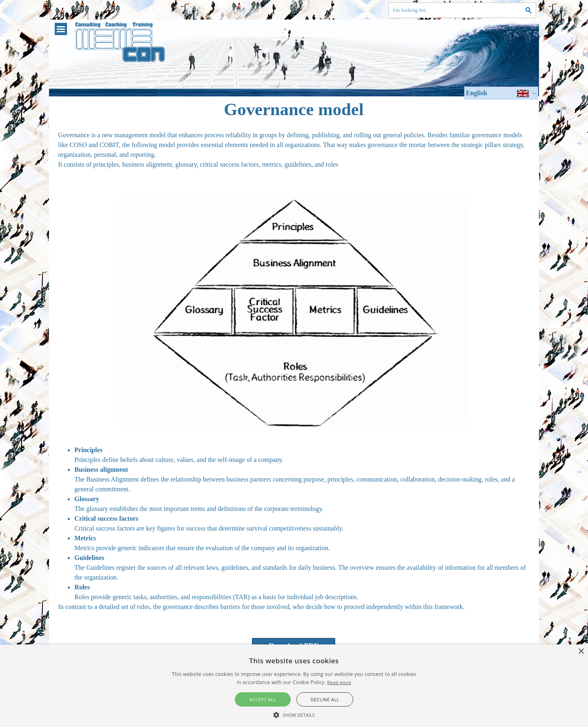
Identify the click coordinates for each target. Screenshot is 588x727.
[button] (294, 714)
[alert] (294, 686)
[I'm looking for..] (462, 10)
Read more (339, 682)
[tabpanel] (294, 155)
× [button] (581, 652)
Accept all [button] (263, 699)
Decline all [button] (325, 699)
